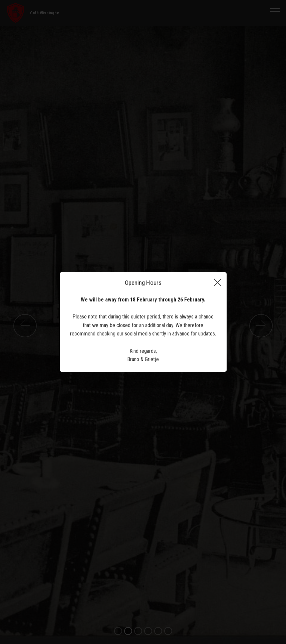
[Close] (217, 283)
